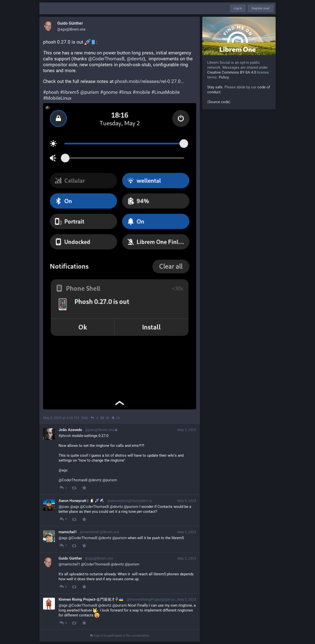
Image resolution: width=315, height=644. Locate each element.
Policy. (224, 77)
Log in (238, 8)
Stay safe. (215, 87)
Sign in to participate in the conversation (120, 636)
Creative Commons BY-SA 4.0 (232, 72)
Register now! (261, 8)
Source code (219, 102)
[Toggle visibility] (47, 107)
